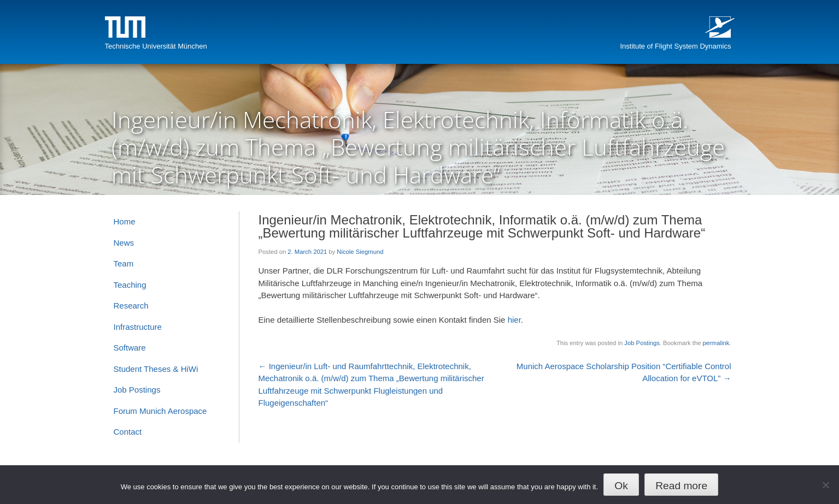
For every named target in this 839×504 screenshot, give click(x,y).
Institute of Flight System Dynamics (675, 46)
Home (125, 221)
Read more (681, 486)
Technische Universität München (156, 46)
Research (131, 306)
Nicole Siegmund (360, 252)
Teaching (130, 285)
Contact (128, 432)
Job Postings (642, 343)
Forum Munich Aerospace (160, 411)
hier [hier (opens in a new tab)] (514, 320)
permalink (716, 343)
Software (130, 348)
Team (124, 263)
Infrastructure (138, 327)
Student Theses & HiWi (156, 369)
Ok (621, 486)
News (124, 243)
